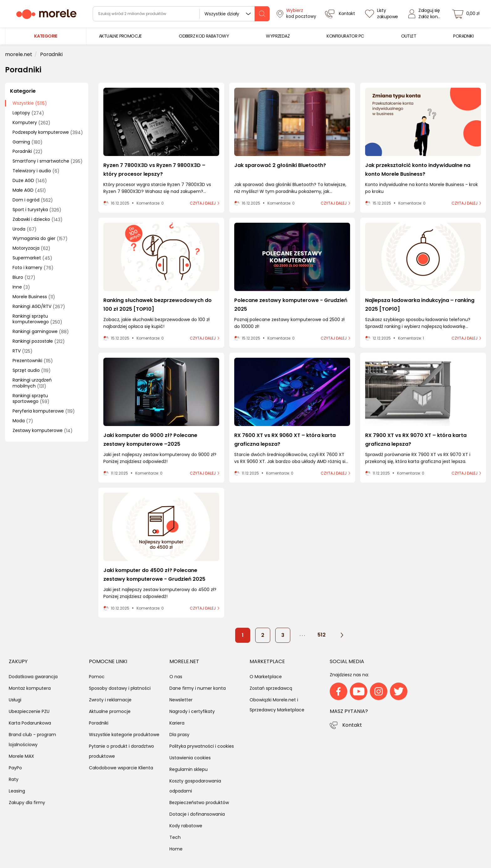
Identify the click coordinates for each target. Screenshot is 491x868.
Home (176, 849)
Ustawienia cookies (190, 758)
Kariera (177, 723)
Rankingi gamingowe (41, 332)
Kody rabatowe (186, 826)
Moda (23, 421)
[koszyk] (468, 14)
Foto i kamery (33, 268)
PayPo (15, 768)
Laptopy (28, 113)
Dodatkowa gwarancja (33, 677)
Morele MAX (21, 756)
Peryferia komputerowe (44, 411)
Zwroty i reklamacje (110, 700)
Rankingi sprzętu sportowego (31, 399)
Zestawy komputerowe (43, 431)
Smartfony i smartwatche (48, 161)
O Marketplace (266, 677)
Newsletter (181, 700)
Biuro (24, 277)
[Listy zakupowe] (382, 14)
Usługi (15, 700)
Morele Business (34, 297)
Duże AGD (30, 181)
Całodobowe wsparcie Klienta (121, 768)
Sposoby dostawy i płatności (120, 688)
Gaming (28, 142)
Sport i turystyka (37, 210)
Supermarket (32, 258)
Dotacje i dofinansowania (197, 814)
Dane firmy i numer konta (198, 688)
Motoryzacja (31, 248)
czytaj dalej (203, 203)
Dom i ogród (33, 200)
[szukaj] (262, 14)
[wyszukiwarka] (181, 14)
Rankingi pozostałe (39, 341)
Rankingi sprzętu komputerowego (37, 319)
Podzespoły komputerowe (48, 132)
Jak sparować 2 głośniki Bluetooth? (280, 165)
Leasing (17, 791)
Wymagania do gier (40, 239)
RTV (23, 351)
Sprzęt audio (32, 370)
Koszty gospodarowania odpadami (195, 786)
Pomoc (97, 677)
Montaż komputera (30, 688)
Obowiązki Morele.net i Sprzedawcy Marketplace (277, 705)
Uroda (25, 229)
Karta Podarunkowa (30, 723)
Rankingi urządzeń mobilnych (32, 383)
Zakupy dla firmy (27, 803)
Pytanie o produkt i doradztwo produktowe (121, 751)
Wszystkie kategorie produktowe (124, 735)
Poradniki (28, 151)
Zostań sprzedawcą (271, 688)
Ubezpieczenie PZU (29, 711)
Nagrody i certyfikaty (192, 711)
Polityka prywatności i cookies (202, 746)
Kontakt (352, 725)
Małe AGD (29, 190)
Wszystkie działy (222, 14)
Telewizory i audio (36, 171)
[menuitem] (120, 36)
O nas (176, 677)
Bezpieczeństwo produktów (199, 803)
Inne (21, 287)
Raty (14, 779)
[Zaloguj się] (426, 14)
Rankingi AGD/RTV (39, 307)
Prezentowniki (33, 361)
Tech (175, 837)
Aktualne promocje (110, 711)
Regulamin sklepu (189, 769)
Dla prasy (179, 735)
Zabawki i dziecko (38, 219)
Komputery (31, 123)
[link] (120, 36)
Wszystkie (30, 103)
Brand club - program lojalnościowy (32, 740)
